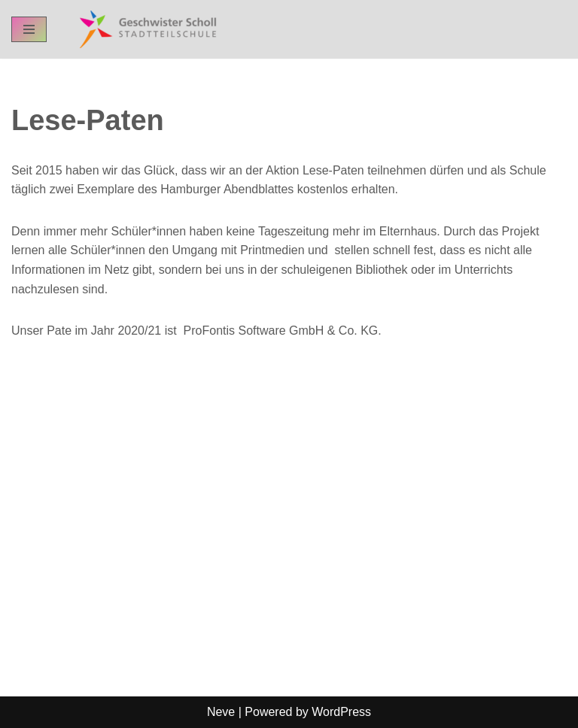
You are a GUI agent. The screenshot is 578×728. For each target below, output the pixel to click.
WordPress (341, 712)
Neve (221, 712)
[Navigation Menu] (29, 29)
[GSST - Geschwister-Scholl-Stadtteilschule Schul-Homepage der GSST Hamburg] (144, 29)
